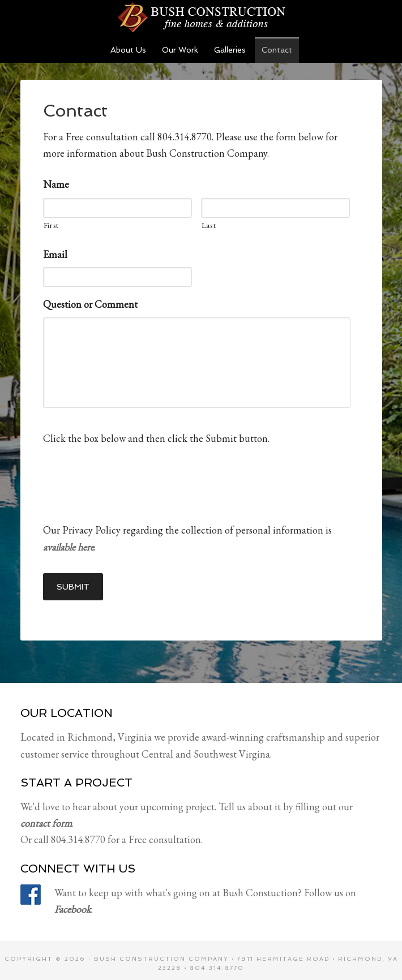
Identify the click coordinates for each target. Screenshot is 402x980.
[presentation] (129, 478)
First (51, 225)
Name (56, 184)
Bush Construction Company (161, 953)
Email (55, 254)
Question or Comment (90, 304)
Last (209, 225)
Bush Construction (201, 17)
